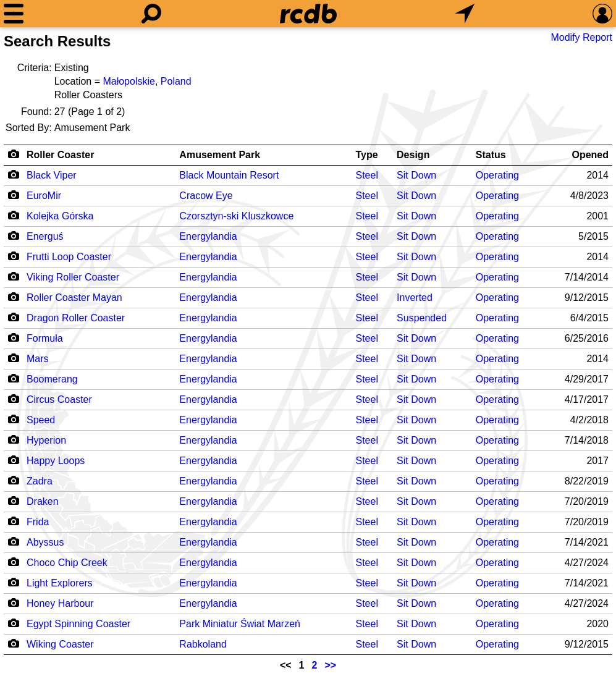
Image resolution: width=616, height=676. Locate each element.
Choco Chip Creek (67, 563)
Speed (41, 420)
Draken (43, 501)
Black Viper (52, 175)
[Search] (151, 14)
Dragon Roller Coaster (76, 318)
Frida (38, 522)
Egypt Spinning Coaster (78, 624)
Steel (367, 175)
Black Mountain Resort (229, 175)
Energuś (45, 236)
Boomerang (52, 379)
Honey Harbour (60, 603)
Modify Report (581, 37)
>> (330, 665)
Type (367, 155)
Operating (497, 175)
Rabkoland (203, 644)
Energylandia (208, 236)
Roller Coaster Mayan (74, 298)
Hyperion (46, 440)
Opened (590, 155)
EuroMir (44, 196)
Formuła (45, 338)
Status (491, 155)
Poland (176, 81)
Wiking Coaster (60, 644)
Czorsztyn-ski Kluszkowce (236, 216)
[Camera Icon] (13, 174)
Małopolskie (129, 81)
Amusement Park (220, 155)
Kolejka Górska (60, 216)
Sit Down (416, 175)
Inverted (415, 298)
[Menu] (14, 14)
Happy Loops (56, 461)
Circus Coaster (59, 399)
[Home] (308, 14)
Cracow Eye (206, 196)
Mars (38, 359)
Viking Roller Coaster (73, 277)
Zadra (40, 481)
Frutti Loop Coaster (69, 257)
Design (413, 155)
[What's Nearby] (465, 14)
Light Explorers (60, 583)
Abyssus (45, 542)
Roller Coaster (60, 155)
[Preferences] (602, 14)
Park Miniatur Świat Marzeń (240, 624)
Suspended (422, 318)
